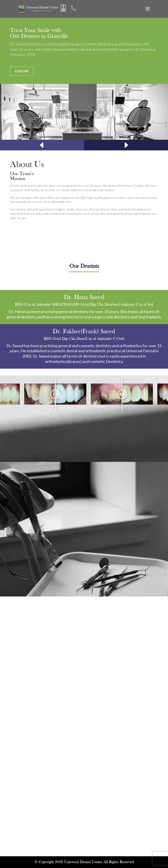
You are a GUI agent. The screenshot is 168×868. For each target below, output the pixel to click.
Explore (22, 71)
